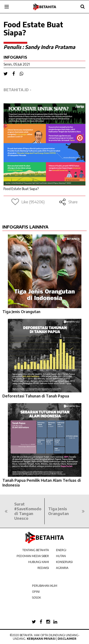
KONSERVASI (64, 562)
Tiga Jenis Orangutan (21, 312)
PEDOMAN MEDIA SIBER (33, 556)
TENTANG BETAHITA (36, 550)
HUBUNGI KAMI (39, 562)
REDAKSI (43, 568)
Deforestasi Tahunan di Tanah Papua (36, 396)
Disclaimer (67, 639)
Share (68, 202)
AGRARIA (62, 568)
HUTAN (61, 556)
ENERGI (61, 550)
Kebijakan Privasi (41, 639)
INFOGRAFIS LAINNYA (25, 227)
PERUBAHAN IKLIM (45, 586)
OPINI (36, 592)
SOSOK (36, 598)
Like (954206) (28, 202)
